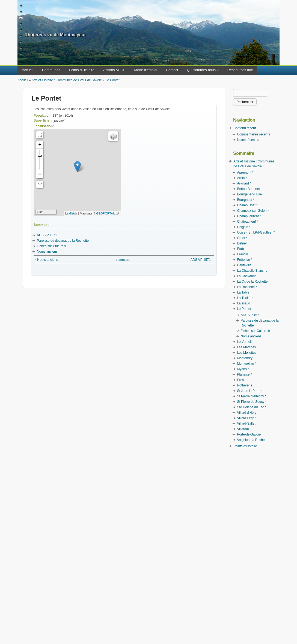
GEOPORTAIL (107, 213)
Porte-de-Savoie (249, 434)
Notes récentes (248, 140)
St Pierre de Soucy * (252, 402)
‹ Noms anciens (47, 260)
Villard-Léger (246, 418)
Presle (242, 380)
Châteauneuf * (247, 222)
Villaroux (243, 429)
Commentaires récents (253, 134)
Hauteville (244, 265)
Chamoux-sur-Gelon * (253, 211)
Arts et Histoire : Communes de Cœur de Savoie (66, 80)
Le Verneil (244, 342)
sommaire (123, 260)
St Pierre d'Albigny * (251, 396)
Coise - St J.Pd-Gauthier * (256, 232)
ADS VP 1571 (47, 235)
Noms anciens (47, 252)
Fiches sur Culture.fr (52, 246)
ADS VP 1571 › (202, 260)
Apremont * (245, 173)
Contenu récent (245, 128)
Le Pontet (112, 80)
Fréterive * (244, 260)
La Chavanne (247, 276)
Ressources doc (240, 70)
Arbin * (242, 178)
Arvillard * (244, 183)
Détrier (242, 243)
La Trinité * (245, 298)
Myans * (243, 369)
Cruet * (242, 238)
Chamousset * (247, 205)
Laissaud (243, 303)
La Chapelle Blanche (252, 271)
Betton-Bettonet (248, 189)
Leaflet (71, 213)
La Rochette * (247, 287)
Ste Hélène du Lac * (252, 407)
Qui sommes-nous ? (203, 70)
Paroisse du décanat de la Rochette (63, 241)
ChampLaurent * (249, 216)
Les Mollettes (247, 353)
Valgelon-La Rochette (253, 440)
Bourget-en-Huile (249, 194)
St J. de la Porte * (250, 391)
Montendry (245, 358)
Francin (242, 254)
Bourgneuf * (246, 200)
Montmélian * (246, 364)
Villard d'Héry (247, 413)
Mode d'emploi (146, 70)
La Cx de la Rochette (252, 282)
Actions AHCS (114, 70)
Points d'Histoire (82, 70)
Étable (242, 249)
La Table (243, 292)
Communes (51, 70)
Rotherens (244, 385)
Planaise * (244, 374)
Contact (172, 70)
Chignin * (244, 227)
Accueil (28, 70)
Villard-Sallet (246, 424)
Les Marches (246, 347)
